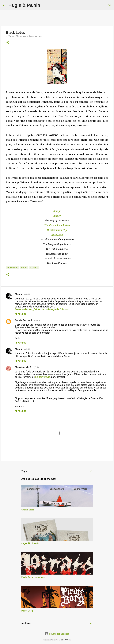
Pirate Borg (27, 611)
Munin (18, 294)
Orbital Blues (28, 510)
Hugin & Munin (24, 5)
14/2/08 (26, 294)
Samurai (34, 268)
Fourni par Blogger (57, 634)
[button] (8, 42)
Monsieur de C (23, 367)
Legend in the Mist (30, 543)
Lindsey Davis (43, 377)
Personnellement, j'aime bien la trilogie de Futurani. (42, 309)
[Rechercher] (44, 5)
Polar (24, 268)
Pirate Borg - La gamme (33, 577)
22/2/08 (36, 367)
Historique (12, 268)
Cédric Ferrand (23, 320)
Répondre (21, 314)
